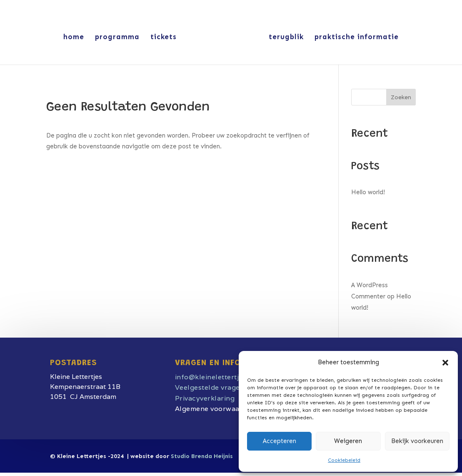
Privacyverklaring (205, 398)
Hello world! (368, 192)
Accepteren (280, 441)
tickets (164, 37)
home (74, 37)
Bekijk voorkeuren (417, 441)
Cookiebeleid (344, 460)
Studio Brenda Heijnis (202, 456)
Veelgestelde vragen (210, 387)
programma (117, 37)
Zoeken (401, 97)
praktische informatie (357, 37)
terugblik (286, 37)
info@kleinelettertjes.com (219, 377)
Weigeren (348, 441)
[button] (445, 363)
